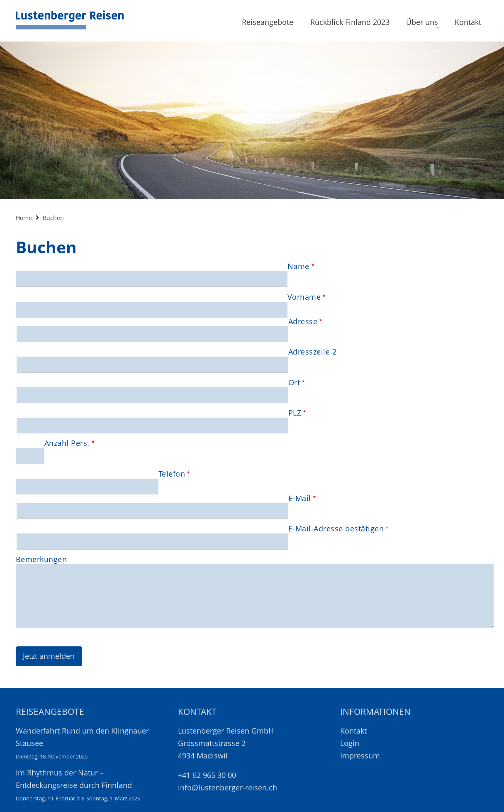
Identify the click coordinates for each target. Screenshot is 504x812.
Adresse (303, 321)
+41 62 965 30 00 (207, 775)
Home (24, 218)
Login (350, 743)
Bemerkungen (41, 559)
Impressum (360, 756)
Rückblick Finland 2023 (350, 22)
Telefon (172, 474)
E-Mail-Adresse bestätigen (336, 528)
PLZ (295, 413)
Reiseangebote (268, 22)
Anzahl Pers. (67, 443)
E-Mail (300, 498)
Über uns (422, 22)
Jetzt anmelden (49, 656)
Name (298, 266)
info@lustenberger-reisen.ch (228, 788)
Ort (294, 382)
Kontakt (468, 22)
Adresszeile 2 (313, 352)
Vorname (304, 297)
